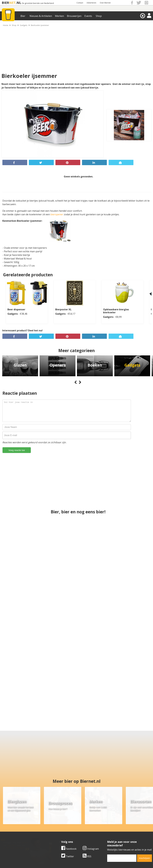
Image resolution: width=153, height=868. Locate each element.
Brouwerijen (74, 16)
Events (88, 16)
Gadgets (24, 25)
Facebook (69, 796)
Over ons (5, 824)
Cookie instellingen (11, 838)
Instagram (91, 796)
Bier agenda (58, 838)
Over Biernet (105, 3)
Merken (59, 16)
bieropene (56, 214)
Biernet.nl (59, 860)
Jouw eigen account (113, 834)
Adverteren (91, 3)
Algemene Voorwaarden (116, 824)
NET (12, 3)
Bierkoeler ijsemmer (40, 25)
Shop (99, 16)
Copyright (108, 828)
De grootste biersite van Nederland (38, 3)
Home (6, 25)
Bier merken (58, 824)
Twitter (68, 803)
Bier (23, 16)
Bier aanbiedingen (61, 828)
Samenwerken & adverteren (16, 834)
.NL (18, 3)
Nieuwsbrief (109, 838)
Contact (80, 3)
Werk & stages (8, 831)
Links (105, 831)
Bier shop (56, 834)
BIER (5, 3)
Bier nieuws (58, 831)
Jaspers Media (92, 860)
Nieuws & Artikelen (41, 16)
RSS (87, 803)
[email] (122, 805)
